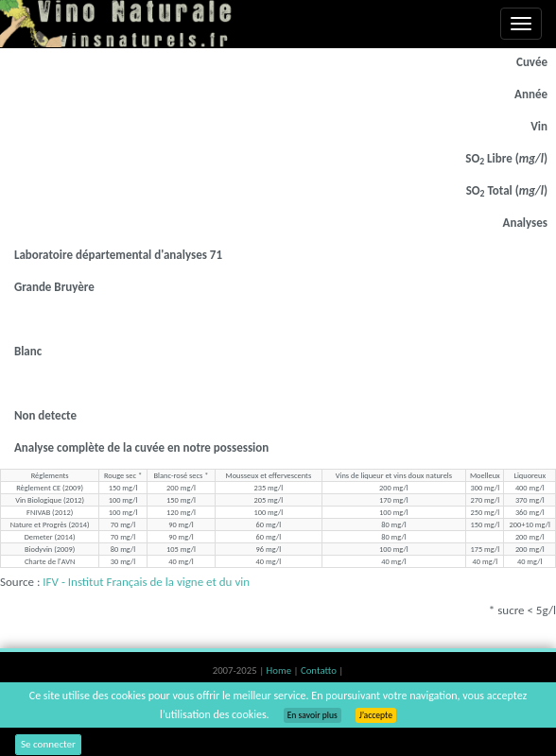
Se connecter (48, 744)
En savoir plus (313, 715)
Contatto (320, 670)
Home (280, 670)
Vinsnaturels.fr (118, 24)
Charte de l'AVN (50, 561)
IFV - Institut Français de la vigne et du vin (146, 582)
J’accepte (376, 715)
